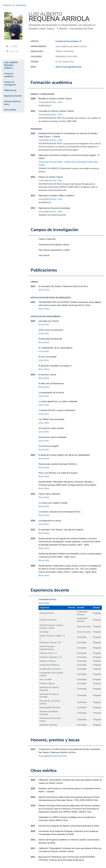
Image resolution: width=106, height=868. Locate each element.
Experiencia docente (13, 96)
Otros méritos (10, 110)
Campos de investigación (10, 83)
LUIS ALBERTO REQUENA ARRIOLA (11, 65)
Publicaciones (10, 90)
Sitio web (14, 51)
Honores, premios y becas (13, 103)
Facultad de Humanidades (67, 41)
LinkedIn (14, 46)
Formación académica (9, 75)
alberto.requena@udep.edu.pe (68, 67)
